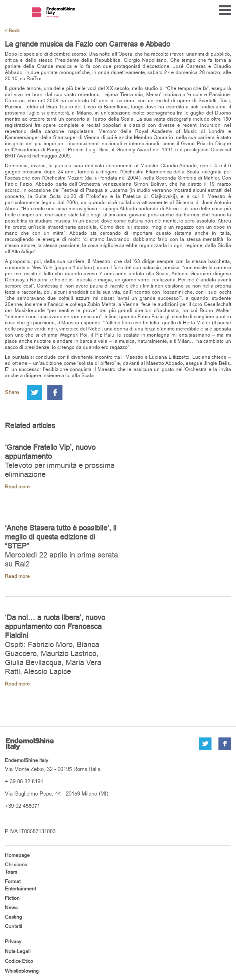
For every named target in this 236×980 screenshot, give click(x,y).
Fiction (12, 898)
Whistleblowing (22, 971)
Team (11, 872)
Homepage (17, 855)
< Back (12, 31)
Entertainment (20, 889)
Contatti (13, 926)
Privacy (13, 942)
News (11, 908)
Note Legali (18, 951)
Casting (13, 917)
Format (13, 881)
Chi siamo (16, 865)
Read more (17, 487)
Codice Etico (19, 961)
